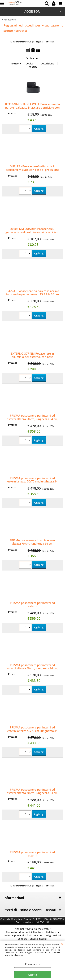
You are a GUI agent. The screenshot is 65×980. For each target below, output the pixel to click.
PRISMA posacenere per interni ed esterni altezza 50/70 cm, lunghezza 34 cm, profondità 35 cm (32, 482)
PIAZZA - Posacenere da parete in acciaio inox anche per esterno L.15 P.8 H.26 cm (32, 293)
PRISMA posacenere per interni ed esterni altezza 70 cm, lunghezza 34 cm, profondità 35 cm (32, 793)
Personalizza (33, 964)
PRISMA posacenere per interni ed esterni (32, 605)
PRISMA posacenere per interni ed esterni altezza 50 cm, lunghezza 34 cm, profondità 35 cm (32, 419)
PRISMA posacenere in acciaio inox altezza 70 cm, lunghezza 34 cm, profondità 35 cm (32, 544)
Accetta (32, 975)
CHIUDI (62, 944)
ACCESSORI (32, 11)
